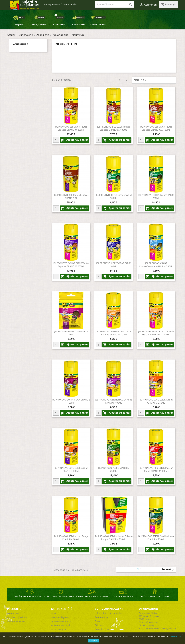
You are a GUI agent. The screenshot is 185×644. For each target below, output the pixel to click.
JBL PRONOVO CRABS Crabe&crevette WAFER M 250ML (156, 265)
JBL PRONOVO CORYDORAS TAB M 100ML (114, 265)
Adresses (100, 625)
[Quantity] (56, 140)
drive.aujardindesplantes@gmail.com (160, 628)
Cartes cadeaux (99, 24)
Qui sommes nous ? (61, 621)
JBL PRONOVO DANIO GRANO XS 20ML (71, 333)
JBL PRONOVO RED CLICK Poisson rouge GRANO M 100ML (156, 469)
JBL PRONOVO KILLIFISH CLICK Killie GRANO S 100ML (114, 401)
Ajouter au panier (74, 140)
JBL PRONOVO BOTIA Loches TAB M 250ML (156, 196)
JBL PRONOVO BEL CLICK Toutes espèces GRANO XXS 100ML (156, 128)
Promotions (13, 613)
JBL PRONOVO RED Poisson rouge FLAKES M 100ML (71, 538)
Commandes (101, 617)
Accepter (93, 641)
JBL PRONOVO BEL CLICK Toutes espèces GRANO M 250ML (71, 128)
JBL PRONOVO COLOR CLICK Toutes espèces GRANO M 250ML (71, 265)
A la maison (59, 24)
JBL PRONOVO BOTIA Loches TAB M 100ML (114, 196)
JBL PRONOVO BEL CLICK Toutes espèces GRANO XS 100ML (114, 128)
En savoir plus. (176, 636)
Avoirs (98, 621)
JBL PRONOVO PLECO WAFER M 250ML (114, 469)
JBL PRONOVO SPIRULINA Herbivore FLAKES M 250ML (156, 538)
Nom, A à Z (154, 80)
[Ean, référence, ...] (115, 4)
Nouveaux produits (17, 617)
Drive (54, 613)
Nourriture (20, 44)
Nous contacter (59, 629)
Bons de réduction (104, 629)
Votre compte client (109, 609)
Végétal (19, 24)
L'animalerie (79, 24)
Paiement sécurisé (60, 625)
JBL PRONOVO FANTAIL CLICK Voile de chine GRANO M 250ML (156, 333)
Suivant (168, 570)
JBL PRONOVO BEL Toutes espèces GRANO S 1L (71, 196)
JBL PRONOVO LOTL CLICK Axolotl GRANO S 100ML (71, 469)
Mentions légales (60, 617)
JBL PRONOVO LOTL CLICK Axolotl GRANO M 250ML (156, 401)
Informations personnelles (109, 613)
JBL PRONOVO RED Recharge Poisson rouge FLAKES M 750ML (114, 538)
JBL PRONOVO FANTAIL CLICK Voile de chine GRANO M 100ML (114, 333)
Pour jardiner (39, 24)
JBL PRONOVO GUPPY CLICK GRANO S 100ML (71, 401)
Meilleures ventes (16, 621)
